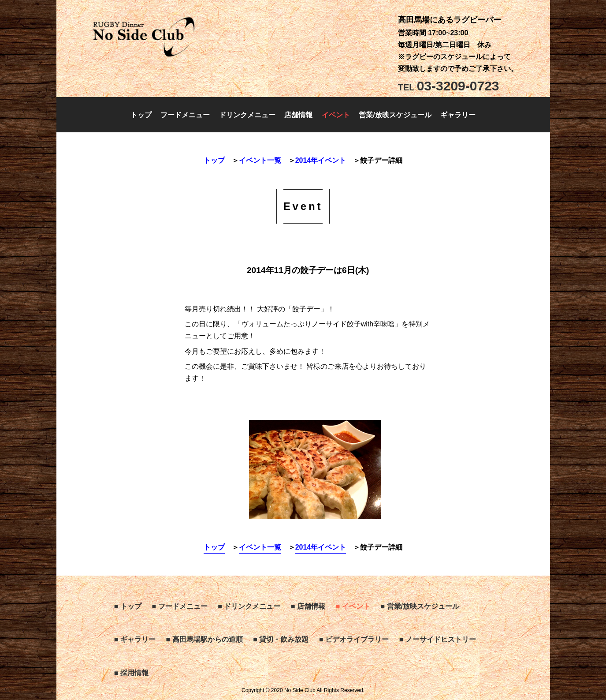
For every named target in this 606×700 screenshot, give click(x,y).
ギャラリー (458, 115)
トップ (141, 115)
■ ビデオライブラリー (354, 639)
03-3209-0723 (449, 86)
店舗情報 (298, 115)
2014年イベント (321, 160)
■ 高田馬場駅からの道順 (204, 639)
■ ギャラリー (135, 639)
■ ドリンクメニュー (249, 606)
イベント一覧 (260, 160)
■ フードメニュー (179, 606)
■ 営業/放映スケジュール (420, 606)
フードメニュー (185, 115)
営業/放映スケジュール (395, 115)
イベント (336, 115)
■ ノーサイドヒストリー (438, 639)
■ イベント (353, 606)
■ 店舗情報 (308, 606)
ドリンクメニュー (247, 115)
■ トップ (128, 606)
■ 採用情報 (131, 673)
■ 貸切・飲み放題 (281, 639)
